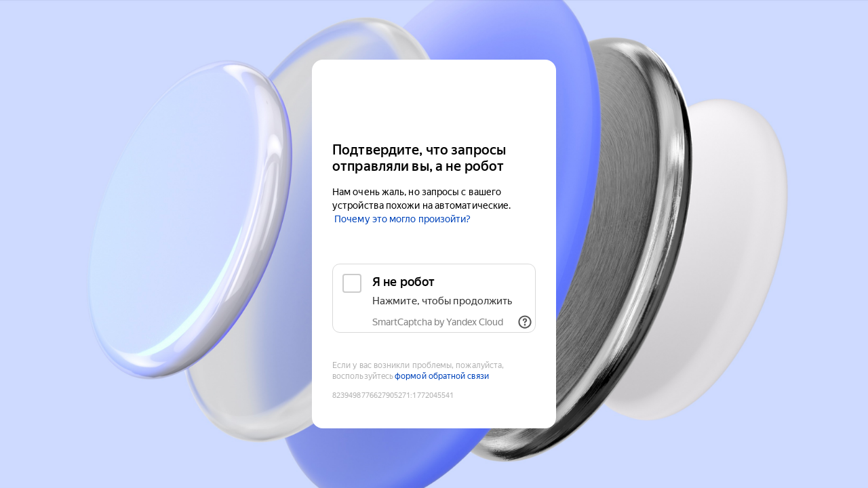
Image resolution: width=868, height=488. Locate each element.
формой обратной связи (442, 376)
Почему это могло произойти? (402, 219)
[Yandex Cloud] (434, 99)
